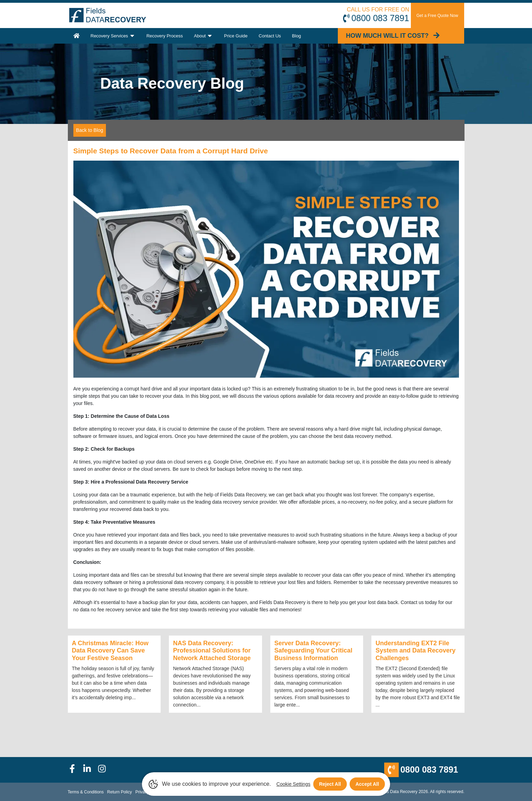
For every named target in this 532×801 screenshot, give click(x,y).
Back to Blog (90, 130)
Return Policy (120, 792)
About (203, 36)
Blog (297, 36)
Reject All (330, 784)
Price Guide (236, 36)
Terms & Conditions (86, 792)
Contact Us (270, 36)
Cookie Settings (294, 784)
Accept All (367, 784)
